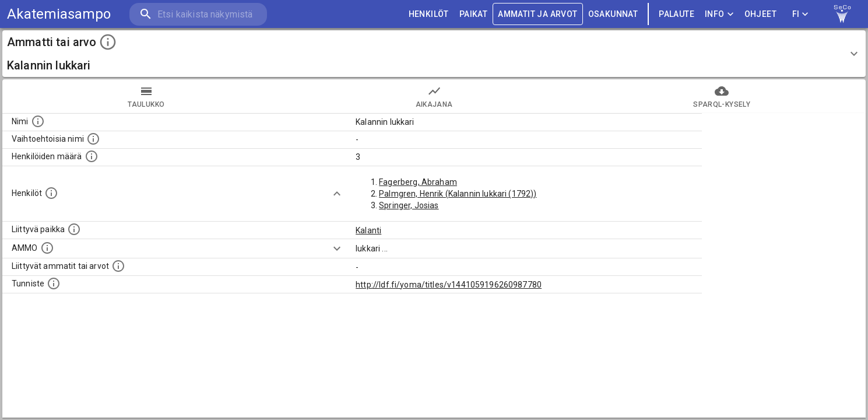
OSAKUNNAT (613, 14)
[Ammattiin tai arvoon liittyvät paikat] (74, 229)
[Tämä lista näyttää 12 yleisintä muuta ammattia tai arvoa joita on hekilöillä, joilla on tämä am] (118, 266)
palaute (677, 14)
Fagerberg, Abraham (418, 182)
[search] (198, 14)
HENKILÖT (429, 14)
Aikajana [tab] (434, 96)
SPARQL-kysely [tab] (722, 96)
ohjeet (760, 14)
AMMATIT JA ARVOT (537, 14)
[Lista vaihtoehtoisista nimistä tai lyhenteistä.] (93, 139)
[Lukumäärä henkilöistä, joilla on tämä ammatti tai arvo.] (92, 156)
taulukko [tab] (146, 96)
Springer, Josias (409, 205)
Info (719, 14)
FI (800, 14)
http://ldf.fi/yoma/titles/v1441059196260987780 (449, 285)
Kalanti (368, 230)
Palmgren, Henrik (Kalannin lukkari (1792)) (458, 194)
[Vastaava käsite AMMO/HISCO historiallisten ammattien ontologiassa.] (47, 248)
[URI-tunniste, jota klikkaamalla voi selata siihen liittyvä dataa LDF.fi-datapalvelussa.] (54, 283)
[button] (434, 54)
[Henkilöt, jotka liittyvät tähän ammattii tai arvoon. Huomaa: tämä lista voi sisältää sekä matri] (51, 193)
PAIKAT (473, 14)
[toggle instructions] (108, 42)
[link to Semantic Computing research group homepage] (842, 14)
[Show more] (337, 194)
